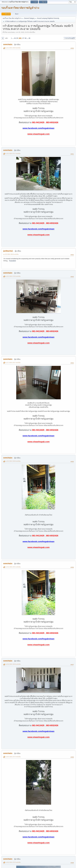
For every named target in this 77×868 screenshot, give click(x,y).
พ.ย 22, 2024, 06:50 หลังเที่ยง (13, 48)
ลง (3, 38)
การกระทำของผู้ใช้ (70, 38)
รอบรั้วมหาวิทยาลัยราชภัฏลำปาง (20, 8)
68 (26, 38)
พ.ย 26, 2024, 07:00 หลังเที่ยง (13, 276)
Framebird (12, 261)
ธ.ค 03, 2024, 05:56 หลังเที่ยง (13, 664)
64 (15, 38)
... (13, 38)
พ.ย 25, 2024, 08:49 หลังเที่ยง (11, 254)
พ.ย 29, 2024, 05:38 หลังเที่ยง (13, 461)
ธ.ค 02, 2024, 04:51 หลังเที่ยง (13, 567)
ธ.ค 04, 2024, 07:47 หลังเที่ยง (13, 757)
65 (17, 38)
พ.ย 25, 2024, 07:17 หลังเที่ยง (13, 154)
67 (23, 38)
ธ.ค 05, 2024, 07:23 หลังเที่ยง (13, 862)
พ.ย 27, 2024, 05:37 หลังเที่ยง (13, 363)
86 (29, 38)
